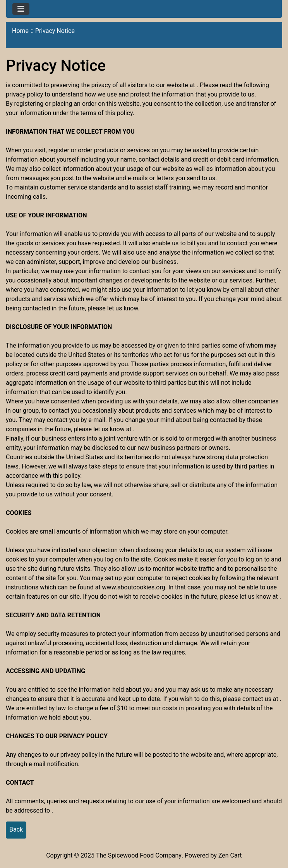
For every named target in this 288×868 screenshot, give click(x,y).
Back (16, 829)
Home (20, 31)
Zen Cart (230, 855)
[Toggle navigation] (21, 9)
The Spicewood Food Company (139, 855)
